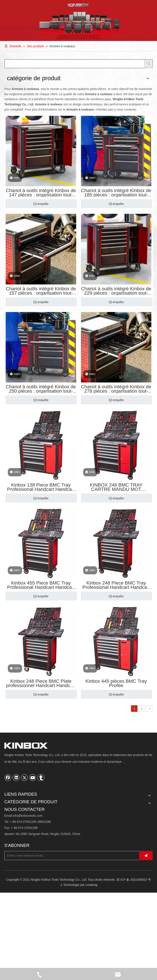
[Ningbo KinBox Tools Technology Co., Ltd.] (8, 746)
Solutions (11, 828)
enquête (41, 204)
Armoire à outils (15, 863)
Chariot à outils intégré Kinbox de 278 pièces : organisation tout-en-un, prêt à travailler (116, 389)
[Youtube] (33, 778)
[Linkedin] (16, 778)
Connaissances (15, 842)
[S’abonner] (151, 930)
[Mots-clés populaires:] (149, 63)
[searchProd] (75, 64)
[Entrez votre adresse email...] (77, 930)
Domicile (10, 802)
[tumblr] (41, 778)
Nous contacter (15, 848)
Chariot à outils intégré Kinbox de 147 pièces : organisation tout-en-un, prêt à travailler (41, 193)
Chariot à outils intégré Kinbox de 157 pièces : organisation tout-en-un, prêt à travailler (41, 291)
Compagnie (12, 822)
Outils (8, 876)
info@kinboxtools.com (28, 890)
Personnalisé (13, 815)
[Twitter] (24, 778)
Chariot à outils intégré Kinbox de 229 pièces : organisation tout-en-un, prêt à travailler (116, 291)
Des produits (13, 808)
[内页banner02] (78, 20)
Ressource (12, 835)
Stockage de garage (18, 869)
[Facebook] (8, 778)
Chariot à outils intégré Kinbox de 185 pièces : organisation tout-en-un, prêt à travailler (116, 193)
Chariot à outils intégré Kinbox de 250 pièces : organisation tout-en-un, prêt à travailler (41, 389)
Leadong (91, 960)
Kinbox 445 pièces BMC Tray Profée (116, 683)
